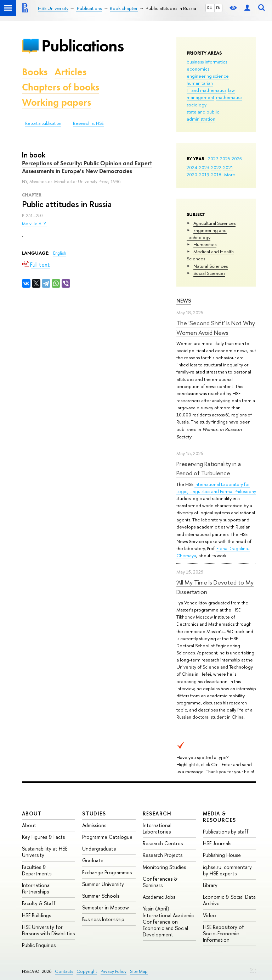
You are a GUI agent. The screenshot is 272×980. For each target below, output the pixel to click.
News (184, 301)
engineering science (208, 76)
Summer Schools (101, 896)
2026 (225, 159)
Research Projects (163, 855)
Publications (83, 46)
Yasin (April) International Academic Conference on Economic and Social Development (168, 921)
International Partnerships (36, 888)
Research (157, 813)
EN (218, 8)
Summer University (103, 884)
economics (198, 69)
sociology (197, 105)
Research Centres (163, 843)
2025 (237, 159)
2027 (213, 159)
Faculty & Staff (39, 903)
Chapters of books (61, 87)
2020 (192, 175)
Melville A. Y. (34, 224)
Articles (70, 72)
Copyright (87, 971)
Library (210, 885)
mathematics (229, 97)
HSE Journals (217, 843)
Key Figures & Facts (43, 837)
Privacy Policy (114, 971)
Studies (94, 813)
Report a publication (43, 123)
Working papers (56, 102)
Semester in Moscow (106, 907)
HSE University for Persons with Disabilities (48, 930)
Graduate (93, 860)
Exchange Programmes (107, 872)
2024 (192, 167)
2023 (204, 167)
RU (210, 8)
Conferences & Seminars (160, 882)
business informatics (207, 62)
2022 (216, 167)
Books (35, 72)
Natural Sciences (211, 266)
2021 (228, 167)
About (32, 813)
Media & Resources (220, 817)
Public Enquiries (39, 945)
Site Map (139, 971)
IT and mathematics (206, 90)
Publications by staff (226, 832)
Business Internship (103, 919)
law (231, 90)
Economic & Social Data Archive (229, 900)
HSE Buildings (36, 915)
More (230, 175)
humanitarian (200, 83)
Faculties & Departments (37, 870)
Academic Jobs (159, 897)
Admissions (94, 825)
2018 (216, 175)
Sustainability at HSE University (45, 852)
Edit (253, 970)
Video (209, 915)
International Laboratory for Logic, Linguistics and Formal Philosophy (216, 488)
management (200, 97)
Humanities (205, 244)
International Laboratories (157, 828)
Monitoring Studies (164, 867)
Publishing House (222, 855)
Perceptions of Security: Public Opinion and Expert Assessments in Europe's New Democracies (87, 167)
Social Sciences (209, 273)
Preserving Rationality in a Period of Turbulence (209, 468)
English (60, 253)
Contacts (64, 971)
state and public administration (203, 115)
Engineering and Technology (207, 234)
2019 (204, 175)
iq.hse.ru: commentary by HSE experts (227, 870)
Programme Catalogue (107, 837)
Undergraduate (99, 849)
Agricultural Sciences (214, 223)
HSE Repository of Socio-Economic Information (223, 933)
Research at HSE (88, 123)
